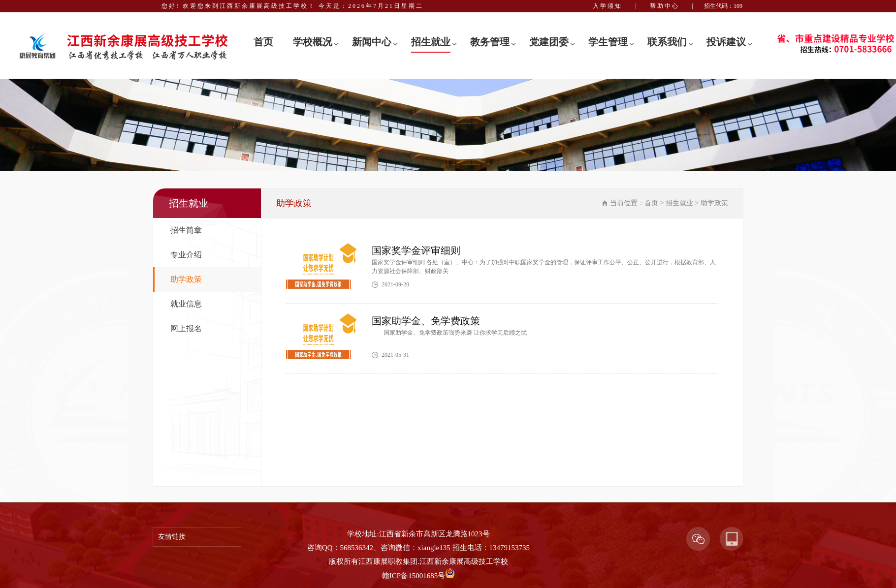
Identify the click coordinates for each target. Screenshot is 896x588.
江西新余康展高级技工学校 (464, 561)
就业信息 (186, 304)
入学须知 (608, 6)
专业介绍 (186, 255)
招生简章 (186, 230)
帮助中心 (665, 6)
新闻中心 (372, 42)
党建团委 (549, 42)
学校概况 (313, 42)
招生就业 (431, 42)
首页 (263, 42)
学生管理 (608, 42)
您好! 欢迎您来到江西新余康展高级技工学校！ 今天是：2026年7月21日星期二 (292, 6)
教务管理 (490, 42)
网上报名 (186, 328)
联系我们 (667, 42)
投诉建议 (726, 42)
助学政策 (186, 279)
